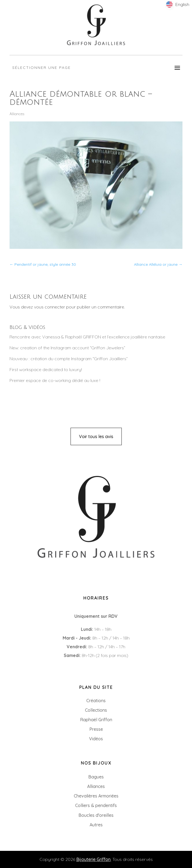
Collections (96, 710)
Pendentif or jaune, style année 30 (43, 264)
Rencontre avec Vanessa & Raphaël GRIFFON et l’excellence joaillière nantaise (87, 337)
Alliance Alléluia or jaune (158, 264)
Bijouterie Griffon (93, 859)
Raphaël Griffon (96, 720)
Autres (96, 825)
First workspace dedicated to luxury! (46, 369)
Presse (96, 729)
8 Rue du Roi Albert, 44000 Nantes (45, 580)
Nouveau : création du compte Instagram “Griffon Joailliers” (69, 359)
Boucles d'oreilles (96, 815)
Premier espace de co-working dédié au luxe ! (55, 380)
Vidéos (96, 739)
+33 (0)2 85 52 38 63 (31, 571)
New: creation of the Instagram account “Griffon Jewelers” (67, 348)
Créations (96, 701)
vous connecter (50, 307)
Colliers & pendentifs (96, 805)
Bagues (96, 777)
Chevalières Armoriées (96, 796)
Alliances (17, 114)
